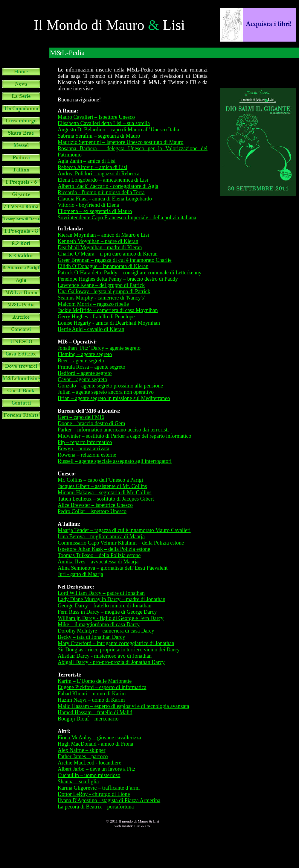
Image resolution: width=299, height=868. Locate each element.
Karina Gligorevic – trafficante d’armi (99, 788)
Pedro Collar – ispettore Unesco (92, 511)
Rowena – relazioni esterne (87, 455)
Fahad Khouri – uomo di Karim (92, 694)
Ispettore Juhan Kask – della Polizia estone (104, 549)
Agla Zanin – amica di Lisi (87, 161)
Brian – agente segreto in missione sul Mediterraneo (114, 398)
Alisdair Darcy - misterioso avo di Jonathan (105, 656)
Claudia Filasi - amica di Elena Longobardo (105, 199)
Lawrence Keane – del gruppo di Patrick (101, 285)
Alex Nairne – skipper (81, 750)
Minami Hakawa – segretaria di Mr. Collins (105, 492)
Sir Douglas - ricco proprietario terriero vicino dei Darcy (119, 650)
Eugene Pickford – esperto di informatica (102, 687)
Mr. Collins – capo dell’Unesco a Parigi (100, 480)
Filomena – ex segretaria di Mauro (95, 211)
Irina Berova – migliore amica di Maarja (101, 536)
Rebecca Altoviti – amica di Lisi (92, 167)
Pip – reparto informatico (85, 442)
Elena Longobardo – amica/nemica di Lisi (103, 180)
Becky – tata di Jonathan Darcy (91, 637)
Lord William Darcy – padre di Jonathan (101, 593)
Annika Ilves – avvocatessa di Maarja (98, 562)
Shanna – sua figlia (78, 782)
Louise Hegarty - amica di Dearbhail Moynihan (109, 323)
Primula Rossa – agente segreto (91, 367)
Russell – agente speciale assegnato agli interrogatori (115, 461)
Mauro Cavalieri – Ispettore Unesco (96, 117)
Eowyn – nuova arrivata (83, 449)
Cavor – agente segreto (82, 379)
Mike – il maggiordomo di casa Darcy (99, 624)
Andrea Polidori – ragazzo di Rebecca (99, 174)
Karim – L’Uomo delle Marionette (95, 681)
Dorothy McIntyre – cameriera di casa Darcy (106, 631)
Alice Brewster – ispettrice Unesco (95, 505)
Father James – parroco (83, 756)
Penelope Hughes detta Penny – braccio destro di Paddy (118, 279)
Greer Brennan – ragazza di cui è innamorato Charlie (115, 260)
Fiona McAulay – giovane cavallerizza (99, 738)
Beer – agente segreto (81, 361)
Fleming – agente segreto (85, 354)
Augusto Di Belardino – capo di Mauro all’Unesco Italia (118, 130)
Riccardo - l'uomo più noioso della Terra (101, 192)
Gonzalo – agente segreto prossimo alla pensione (110, 386)
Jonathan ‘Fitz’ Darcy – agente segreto (99, 348)
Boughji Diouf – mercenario (88, 719)
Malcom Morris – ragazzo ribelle (93, 304)
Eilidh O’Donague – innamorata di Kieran (103, 266)
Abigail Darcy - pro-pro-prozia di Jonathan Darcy (111, 662)
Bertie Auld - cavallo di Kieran (91, 329)
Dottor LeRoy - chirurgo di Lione (94, 794)
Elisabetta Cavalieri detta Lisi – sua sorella (104, 123)
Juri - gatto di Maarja (80, 574)
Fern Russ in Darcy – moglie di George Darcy (107, 612)
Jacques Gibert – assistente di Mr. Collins (102, 486)
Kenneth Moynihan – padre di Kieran (98, 241)
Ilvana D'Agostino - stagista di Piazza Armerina (109, 800)
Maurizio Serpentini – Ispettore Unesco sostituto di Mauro (120, 142)
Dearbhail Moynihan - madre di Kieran (100, 247)
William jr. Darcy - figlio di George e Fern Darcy (111, 618)
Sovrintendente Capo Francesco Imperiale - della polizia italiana (127, 218)
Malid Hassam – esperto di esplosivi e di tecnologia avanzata (123, 706)
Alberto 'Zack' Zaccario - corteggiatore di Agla (108, 186)
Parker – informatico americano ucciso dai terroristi (113, 430)
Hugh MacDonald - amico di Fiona (95, 744)
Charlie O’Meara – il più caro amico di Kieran (108, 254)
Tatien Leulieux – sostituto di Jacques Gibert (106, 499)
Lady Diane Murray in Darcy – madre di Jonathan (112, 599)
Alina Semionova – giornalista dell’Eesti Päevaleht (113, 568)
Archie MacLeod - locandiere (89, 763)
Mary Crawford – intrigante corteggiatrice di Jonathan (116, 643)
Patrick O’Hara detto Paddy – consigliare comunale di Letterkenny (130, 273)
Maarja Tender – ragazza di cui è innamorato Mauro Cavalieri (124, 530)
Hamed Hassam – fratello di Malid (95, 712)
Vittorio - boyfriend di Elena (88, 205)
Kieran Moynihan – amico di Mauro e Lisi (103, 235)
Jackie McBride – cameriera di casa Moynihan (108, 310)
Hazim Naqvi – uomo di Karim (91, 700)
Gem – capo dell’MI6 (81, 417)
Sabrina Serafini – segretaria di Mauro (99, 136)
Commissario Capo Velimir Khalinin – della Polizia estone (121, 543)
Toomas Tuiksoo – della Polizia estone (99, 555)
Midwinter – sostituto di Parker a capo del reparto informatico (124, 436)
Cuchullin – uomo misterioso (89, 775)
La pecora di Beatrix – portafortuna (96, 807)
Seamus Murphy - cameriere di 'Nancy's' (101, 298)
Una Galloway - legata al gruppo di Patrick (104, 291)
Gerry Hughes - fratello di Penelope (96, 317)
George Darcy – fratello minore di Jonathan (105, 606)
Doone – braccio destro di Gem (91, 423)
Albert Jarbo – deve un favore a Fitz (96, 769)
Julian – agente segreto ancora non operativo (106, 392)
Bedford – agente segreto (85, 373)
